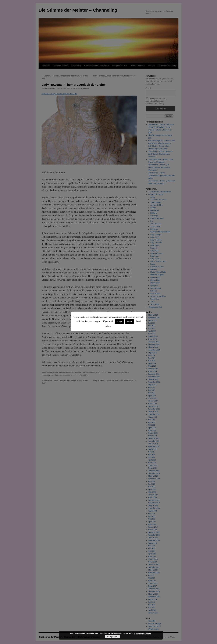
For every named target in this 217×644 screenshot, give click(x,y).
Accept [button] (119, 321)
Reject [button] (129, 321)
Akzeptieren (112, 637)
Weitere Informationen (143, 633)
